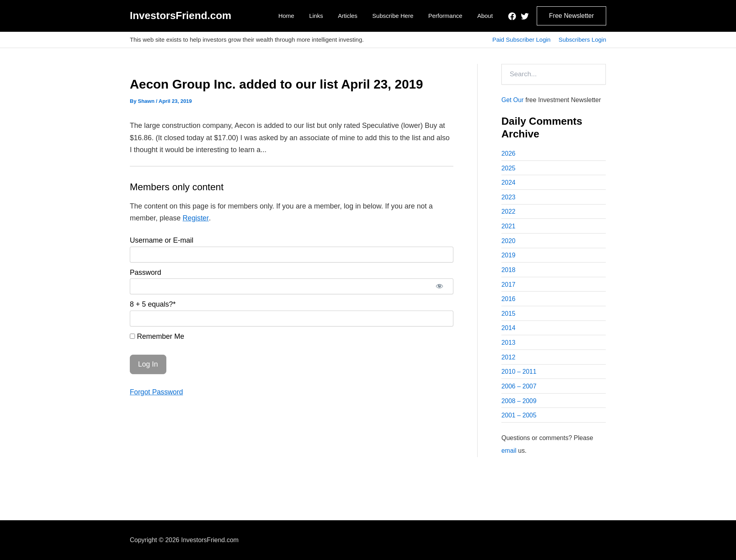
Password (145, 272)
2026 (509, 154)
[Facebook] (512, 16)
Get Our (513, 100)
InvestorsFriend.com (181, 15)
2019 (509, 256)
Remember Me (157, 336)
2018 (509, 271)
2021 (509, 227)
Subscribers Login (582, 40)
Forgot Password (157, 392)
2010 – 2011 (519, 374)
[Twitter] (525, 16)
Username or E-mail (162, 240)
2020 (509, 242)
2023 (509, 198)
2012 (509, 359)
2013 (509, 345)
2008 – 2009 (519, 403)
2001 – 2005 (519, 418)
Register (196, 218)
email (509, 453)
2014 (509, 330)
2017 (509, 286)
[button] (571, 16)
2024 (509, 183)
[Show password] (439, 286)
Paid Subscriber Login (521, 40)
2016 (509, 300)
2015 (509, 315)
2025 (509, 168)
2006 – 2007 (519, 389)
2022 (509, 212)
